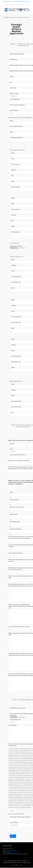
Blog (27, 5)
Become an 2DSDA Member (17, 5)
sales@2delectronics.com (13, 851)
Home (7, 5)
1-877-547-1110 (9, 1)
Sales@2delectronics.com (23, 1)
